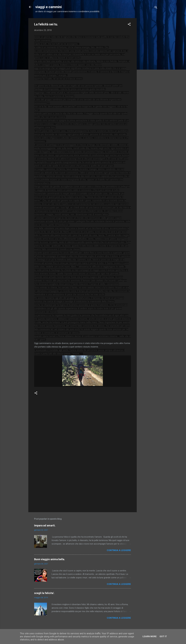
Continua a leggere (119, 550)
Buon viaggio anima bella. (50, 559)
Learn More (150, 636)
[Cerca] (156, 8)
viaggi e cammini (49, 7)
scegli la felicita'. (44, 593)
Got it (163, 636)
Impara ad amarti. (45, 525)
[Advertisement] (148, 62)
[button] (129, 25)
